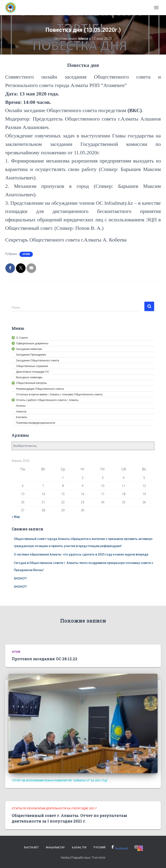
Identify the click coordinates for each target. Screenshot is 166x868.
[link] (12, 8)
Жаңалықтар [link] (55, 847)
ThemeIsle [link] (98, 858)
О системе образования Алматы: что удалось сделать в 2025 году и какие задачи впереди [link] (81, 554)
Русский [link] (100, 847)
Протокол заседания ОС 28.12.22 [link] (45, 659)
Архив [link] (26, 254)
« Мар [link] (16, 517)
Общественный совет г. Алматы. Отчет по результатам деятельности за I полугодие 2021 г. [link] (69, 818)
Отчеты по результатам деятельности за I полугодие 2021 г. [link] (55, 808)
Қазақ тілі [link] (79, 847)
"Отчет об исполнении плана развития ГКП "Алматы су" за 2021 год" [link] (60, 781)
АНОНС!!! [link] (20, 578)
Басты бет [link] (31, 847)
